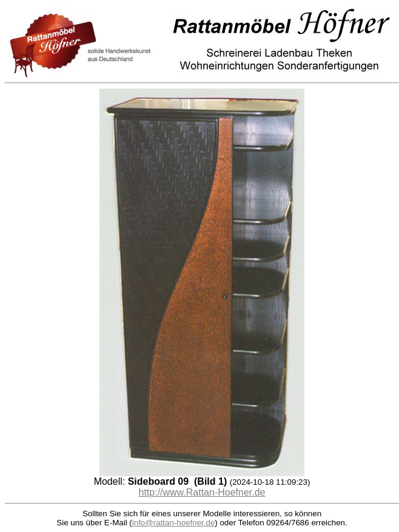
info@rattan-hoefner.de (174, 523)
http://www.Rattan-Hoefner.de (202, 492)
